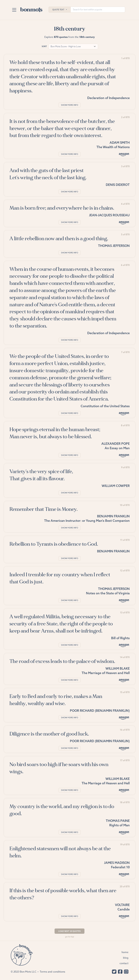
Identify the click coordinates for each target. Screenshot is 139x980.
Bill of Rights (120, 638)
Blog (126, 958)
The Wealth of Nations (113, 147)
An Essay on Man (117, 448)
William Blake (118, 668)
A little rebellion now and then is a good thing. (59, 239)
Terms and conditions (52, 972)
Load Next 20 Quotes (69, 931)
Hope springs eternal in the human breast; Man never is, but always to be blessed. (55, 433)
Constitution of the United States (105, 406)
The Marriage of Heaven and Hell (106, 673)
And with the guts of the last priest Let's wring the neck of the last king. (48, 174)
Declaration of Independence (108, 98)
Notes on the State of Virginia (108, 593)
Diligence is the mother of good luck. (49, 734)
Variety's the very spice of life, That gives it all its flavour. (41, 475)
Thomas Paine (118, 821)
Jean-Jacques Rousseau (109, 215)
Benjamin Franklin (113, 516)
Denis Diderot (118, 185)
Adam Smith (120, 143)
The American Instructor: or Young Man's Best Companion (87, 521)
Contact (124, 963)
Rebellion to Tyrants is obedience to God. (54, 544)
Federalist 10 (120, 867)
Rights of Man (119, 825)
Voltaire (122, 905)
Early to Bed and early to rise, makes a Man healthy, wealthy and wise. (56, 700)
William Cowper (116, 486)
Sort (44, 46)
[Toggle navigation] (14, 10)
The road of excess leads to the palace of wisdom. (62, 661)
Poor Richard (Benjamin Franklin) (100, 711)
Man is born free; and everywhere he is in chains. (62, 208)
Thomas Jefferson (114, 246)
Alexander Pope (116, 444)
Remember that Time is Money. (44, 509)
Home (125, 952)
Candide (124, 909)
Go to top (70, 937)
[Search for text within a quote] (98, 10)
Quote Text (58, 10)
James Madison (117, 863)
